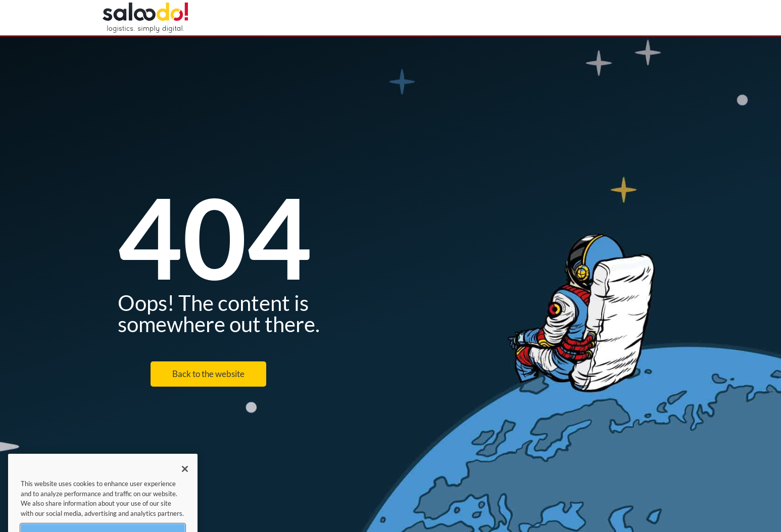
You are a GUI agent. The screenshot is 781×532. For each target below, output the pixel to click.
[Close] (185, 474)
